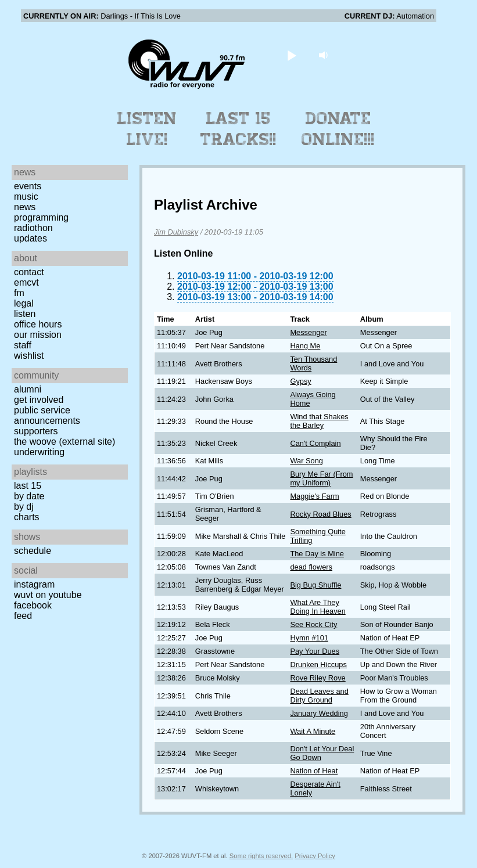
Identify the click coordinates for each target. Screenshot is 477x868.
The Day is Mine (317, 554)
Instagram (34, 584)
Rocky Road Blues (320, 514)
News (25, 207)
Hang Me (305, 346)
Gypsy (300, 381)
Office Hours (38, 324)
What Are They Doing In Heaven (318, 607)
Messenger (308, 332)
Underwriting (39, 452)
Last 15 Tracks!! (238, 129)
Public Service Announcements (47, 415)
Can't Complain (315, 443)
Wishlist (29, 356)
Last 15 (28, 486)
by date (29, 496)
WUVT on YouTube (48, 595)
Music (26, 197)
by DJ (24, 507)
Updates (31, 238)
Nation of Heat (314, 771)
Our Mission (38, 335)
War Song (306, 461)
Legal (24, 303)
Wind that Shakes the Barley (319, 421)
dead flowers (311, 567)
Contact (29, 272)
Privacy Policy (315, 856)
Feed (23, 616)
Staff (23, 345)
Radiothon (33, 228)
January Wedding (319, 713)
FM (19, 293)
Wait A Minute (313, 731)
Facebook (33, 605)
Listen (25, 314)
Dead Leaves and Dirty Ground (319, 696)
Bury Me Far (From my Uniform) (321, 478)
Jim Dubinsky (176, 232)
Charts (27, 517)
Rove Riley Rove (318, 678)
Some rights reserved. (261, 856)
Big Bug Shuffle (315, 585)
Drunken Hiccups (318, 664)
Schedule (33, 551)
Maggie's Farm (314, 496)
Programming (41, 217)
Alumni (28, 389)
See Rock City (313, 624)
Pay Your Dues (315, 651)
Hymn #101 (309, 638)
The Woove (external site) (64, 442)
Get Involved (39, 400)
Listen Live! (147, 129)
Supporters (36, 431)
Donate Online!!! (338, 129)
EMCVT (26, 282)
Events (28, 186)
